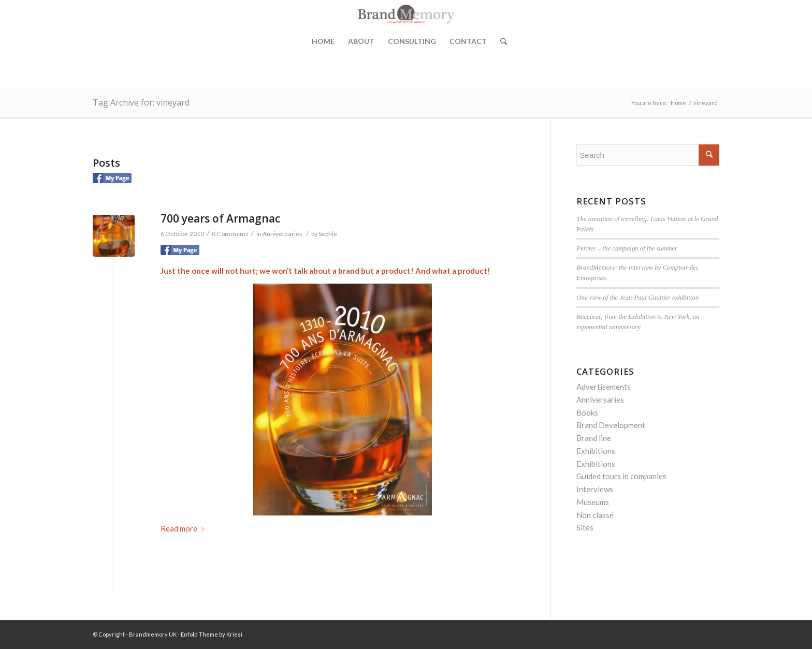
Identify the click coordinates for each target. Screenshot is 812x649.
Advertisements (604, 387)
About (361, 41)
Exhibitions (596, 451)
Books (587, 412)
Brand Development (611, 425)
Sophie (328, 234)
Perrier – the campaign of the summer (627, 248)
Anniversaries (282, 234)
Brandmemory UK (153, 634)
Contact (468, 41)
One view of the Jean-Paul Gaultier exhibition (637, 298)
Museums (593, 502)
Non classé (595, 515)
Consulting (412, 41)
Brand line (594, 438)
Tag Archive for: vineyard (141, 102)
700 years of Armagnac (220, 218)
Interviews (595, 489)
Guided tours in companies (621, 476)
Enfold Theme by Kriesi (212, 634)
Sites (585, 527)
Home (323, 41)
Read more (184, 528)
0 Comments (230, 234)
